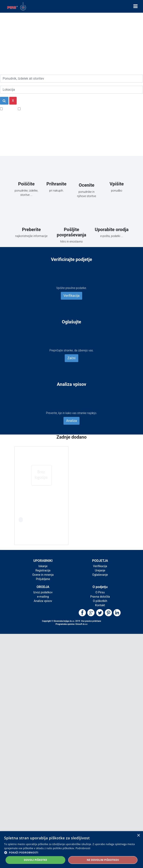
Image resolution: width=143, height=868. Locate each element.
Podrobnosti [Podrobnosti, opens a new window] (83, 848)
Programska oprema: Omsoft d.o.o (72, 624)
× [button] (138, 836)
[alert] (71, 850)
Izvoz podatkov (43, 592)
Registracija (43, 570)
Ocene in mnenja (43, 575)
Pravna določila (100, 597)
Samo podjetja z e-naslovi (40, 109)
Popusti (9, 109)
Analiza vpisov (43, 601)
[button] (71, 852)
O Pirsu (100, 592)
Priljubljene (43, 579)
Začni (71, 358)
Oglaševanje (100, 575)
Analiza (71, 421)
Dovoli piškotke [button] (35, 860)
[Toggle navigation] (136, 6)
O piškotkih (100, 601)
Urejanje (100, 570)
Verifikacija (71, 296)
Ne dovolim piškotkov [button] (103, 860)
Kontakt (100, 605)
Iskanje (43, 566)
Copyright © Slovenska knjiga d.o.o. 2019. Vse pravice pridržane (71, 621)
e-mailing (43, 597)
